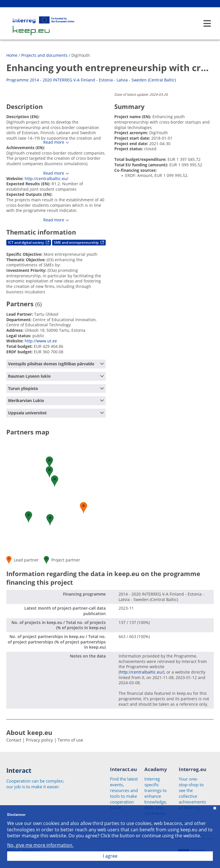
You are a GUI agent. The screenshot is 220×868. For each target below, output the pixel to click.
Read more (54, 142)
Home (12, 55)
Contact (14, 740)
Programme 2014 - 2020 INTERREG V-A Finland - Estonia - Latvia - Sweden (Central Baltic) (91, 80)
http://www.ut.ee (41, 341)
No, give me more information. (40, 845)
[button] (50, 520)
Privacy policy (39, 740)
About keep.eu (29, 732)
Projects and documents (44, 55)
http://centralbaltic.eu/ (46, 179)
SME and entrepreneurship (79, 242)
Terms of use (70, 740)
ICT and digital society (29, 242)
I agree (110, 856)
